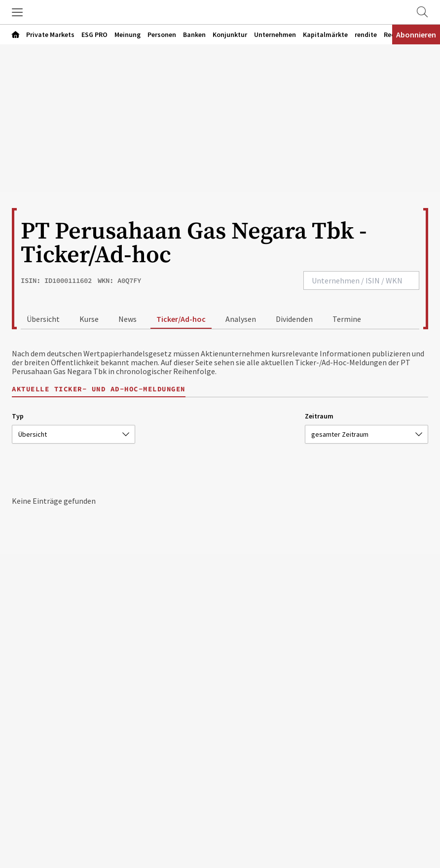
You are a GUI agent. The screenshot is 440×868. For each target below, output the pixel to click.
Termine (347, 319)
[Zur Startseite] (220, 12)
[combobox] (361, 280)
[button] (17, 12)
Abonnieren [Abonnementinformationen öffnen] (416, 35)
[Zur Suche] (422, 12)
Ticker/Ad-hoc (181, 319)
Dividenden (294, 319)
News (128, 319)
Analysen (241, 319)
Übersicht (43, 319)
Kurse (89, 319)
